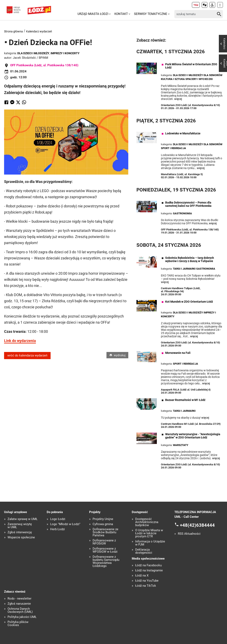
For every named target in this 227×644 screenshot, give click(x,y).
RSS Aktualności (189, 534)
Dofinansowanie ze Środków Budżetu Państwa (105, 532)
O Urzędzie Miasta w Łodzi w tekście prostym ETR (149, 533)
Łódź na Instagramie (149, 570)
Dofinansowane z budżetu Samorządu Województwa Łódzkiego (106, 561)
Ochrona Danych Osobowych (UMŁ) (20, 610)
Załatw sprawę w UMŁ (23, 519)
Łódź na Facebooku (148, 565)
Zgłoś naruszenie (19, 604)
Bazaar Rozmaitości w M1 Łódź (185, 400)
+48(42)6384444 (197, 525)
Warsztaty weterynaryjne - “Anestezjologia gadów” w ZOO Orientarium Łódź (193, 436)
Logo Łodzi (58, 519)
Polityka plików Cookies (18, 624)
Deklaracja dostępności (144, 551)
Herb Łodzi (58, 529)
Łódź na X (142, 576)
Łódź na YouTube (147, 581)
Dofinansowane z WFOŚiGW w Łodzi (105, 550)
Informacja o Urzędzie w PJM (150, 543)
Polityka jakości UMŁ (22, 617)
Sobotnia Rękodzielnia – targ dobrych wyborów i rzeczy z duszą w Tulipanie (190, 259)
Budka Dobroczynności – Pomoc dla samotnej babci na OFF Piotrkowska (188, 204)
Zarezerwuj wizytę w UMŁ (20, 526)
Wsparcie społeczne (21, 537)
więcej (178, 99)
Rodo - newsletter (19, 599)
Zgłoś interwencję (20, 532)
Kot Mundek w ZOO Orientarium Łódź (189, 302)
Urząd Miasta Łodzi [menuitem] (93, 14)
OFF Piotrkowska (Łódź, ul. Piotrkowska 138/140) (44, 65)
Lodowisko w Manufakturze (183, 133)
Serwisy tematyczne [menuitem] (151, 14)
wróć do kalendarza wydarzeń (27, 355)
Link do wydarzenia (20, 341)
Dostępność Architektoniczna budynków (147, 522)
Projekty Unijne (103, 519)
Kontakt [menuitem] (121, 14)
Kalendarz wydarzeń (39, 31)
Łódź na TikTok (146, 586)
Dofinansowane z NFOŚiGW (104, 542)
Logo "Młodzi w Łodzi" (65, 524)
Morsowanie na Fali (178, 353)
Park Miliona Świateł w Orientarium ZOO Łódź (191, 66)
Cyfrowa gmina (103, 524)
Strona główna (13, 31)
